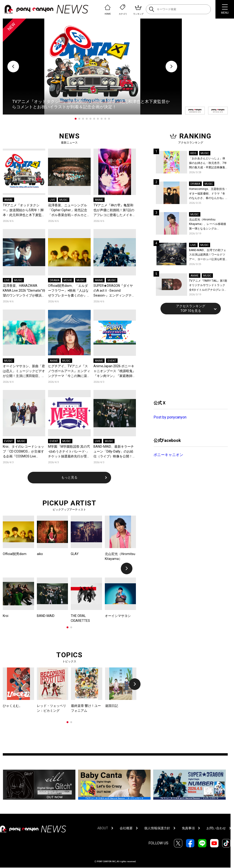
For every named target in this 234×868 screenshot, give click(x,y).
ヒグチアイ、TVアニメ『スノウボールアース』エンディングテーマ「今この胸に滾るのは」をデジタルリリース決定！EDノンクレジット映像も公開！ (69, 371)
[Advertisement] (188, 357)
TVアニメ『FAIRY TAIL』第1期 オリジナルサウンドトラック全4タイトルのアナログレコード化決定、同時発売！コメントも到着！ (208, 286)
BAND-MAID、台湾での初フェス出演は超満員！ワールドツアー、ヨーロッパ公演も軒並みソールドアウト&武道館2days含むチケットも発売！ (208, 255)
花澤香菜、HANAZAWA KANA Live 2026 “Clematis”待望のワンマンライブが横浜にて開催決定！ (24, 291)
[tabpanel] (92, 67)
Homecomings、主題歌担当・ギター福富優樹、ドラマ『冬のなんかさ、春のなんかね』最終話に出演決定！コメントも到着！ (208, 194)
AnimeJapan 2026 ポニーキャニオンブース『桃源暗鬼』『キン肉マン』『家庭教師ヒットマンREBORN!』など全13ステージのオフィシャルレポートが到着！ (115, 371)
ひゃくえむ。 (13, 706)
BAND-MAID (46, 616)
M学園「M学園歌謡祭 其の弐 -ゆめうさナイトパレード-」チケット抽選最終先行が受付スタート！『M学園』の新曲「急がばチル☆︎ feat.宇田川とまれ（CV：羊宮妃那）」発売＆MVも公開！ (69, 452)
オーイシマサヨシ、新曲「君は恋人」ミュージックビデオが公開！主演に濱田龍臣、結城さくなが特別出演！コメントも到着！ (24, 371)
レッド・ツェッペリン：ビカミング (51, 708)
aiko (40, 554)
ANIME (8, 200)
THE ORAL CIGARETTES (80, 618)
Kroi (6, 616)
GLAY (75, 554)
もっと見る (69, 477)
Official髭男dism (15, 554)
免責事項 (188, 828)
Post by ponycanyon (170, 417)
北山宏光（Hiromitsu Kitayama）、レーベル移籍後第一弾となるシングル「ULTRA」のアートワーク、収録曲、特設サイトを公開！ (208, 225)
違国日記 (112, 706)
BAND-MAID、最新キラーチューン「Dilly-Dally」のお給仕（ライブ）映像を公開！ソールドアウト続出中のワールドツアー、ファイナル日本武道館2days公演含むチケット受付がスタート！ (115, 452)
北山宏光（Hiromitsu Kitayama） (120, 556)
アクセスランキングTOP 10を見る (191, 308)
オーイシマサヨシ (118, 616)
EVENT (112, 361)
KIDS (193, 153)
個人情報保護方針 (157, 828)
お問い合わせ (216, 828)
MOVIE (68, 280)
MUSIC (64, 200)
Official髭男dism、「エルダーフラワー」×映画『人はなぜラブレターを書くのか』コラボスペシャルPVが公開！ (69, 291)
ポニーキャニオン (168, 455)
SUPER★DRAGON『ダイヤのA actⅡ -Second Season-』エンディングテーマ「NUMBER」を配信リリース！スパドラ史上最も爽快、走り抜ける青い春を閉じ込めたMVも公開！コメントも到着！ (115, 291)
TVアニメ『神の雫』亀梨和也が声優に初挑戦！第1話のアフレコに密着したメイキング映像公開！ (115, 210)
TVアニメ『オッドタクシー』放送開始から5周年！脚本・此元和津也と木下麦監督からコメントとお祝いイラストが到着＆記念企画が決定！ (24, 210)
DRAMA (54, 280)
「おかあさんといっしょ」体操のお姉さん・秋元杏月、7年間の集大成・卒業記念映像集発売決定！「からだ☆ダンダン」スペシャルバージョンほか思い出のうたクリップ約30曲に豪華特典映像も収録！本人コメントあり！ (208, 163)
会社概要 (126, 828)
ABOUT (103, 828)
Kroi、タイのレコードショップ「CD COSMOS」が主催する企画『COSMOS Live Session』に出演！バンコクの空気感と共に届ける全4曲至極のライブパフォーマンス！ (23, 452)
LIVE (52, 200)
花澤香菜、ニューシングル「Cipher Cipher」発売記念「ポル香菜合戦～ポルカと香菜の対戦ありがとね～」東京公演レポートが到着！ (69, 210)
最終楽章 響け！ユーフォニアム (86, 708)
